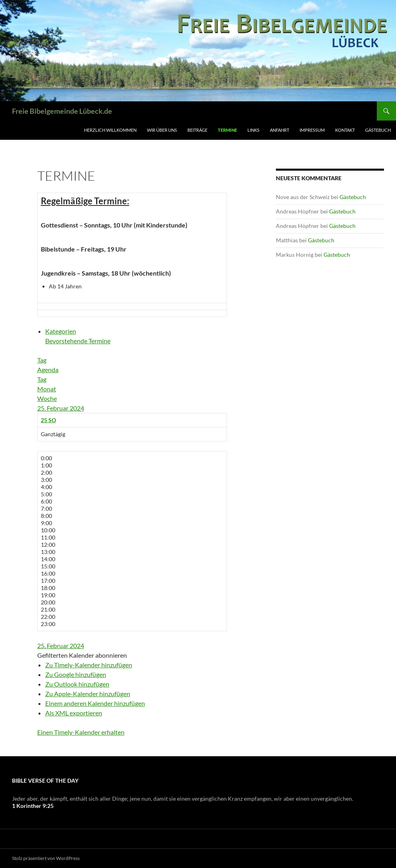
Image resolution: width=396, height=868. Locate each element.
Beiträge (197, 130)
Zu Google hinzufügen (76, 674)
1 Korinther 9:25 (33, 806)
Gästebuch (378, 130)
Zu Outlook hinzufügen (77, 684)
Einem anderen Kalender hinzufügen (95, 703)
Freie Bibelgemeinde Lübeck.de (62, 111)
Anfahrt (279, 130)
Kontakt (345, 130)
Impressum (312, 130)
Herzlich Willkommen (110, 130)
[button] (82, 655)
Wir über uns (162, 130)
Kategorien (61, 331)
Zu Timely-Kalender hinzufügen (89, 665)
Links (253, 130)
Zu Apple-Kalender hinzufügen (88, 694)
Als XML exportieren (74, 713)
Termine (227, 130)
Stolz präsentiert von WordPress (46, 858)
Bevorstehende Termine (78, 341)
